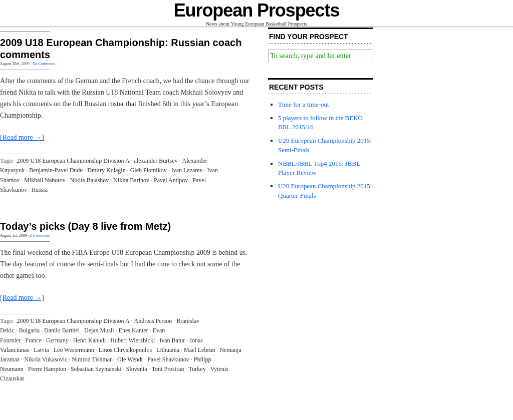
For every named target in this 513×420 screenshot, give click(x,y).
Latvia (41, 350)
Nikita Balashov (90, 180)
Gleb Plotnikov (149, 170)
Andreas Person (153, 321)
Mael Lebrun (199, 350)
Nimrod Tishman (92, 359)
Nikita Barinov (131, 180)
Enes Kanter (134, 330)
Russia (40, 190)
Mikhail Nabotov (45, 180)
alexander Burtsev (156, 161)
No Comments (43, 64)
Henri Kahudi (90, 340)
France (33, 340)
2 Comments (40, 236)
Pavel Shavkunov (168, 359)
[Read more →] (22, 137)
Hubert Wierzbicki (133, 340)
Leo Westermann (74, 350)
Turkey (197, 369)
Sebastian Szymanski (96, 369)
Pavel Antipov (171, 180)
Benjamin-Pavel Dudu (56, 170)
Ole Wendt (130, 359)
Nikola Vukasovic (46, 359)
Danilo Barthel (62, 330)
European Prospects (257, 10)
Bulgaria (29, 330)
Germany (57, 340)
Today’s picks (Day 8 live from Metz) (85, 226)
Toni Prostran (168, 369)
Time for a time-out (304, 104)
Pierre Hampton (47, 369)
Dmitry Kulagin (106, 170)
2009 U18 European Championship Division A (73, 161)
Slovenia (137, 369)
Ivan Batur (172, 340)
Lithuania (168, 350)
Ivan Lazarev (187, 170)
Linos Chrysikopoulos (125, 350)
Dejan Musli (99, 330)
